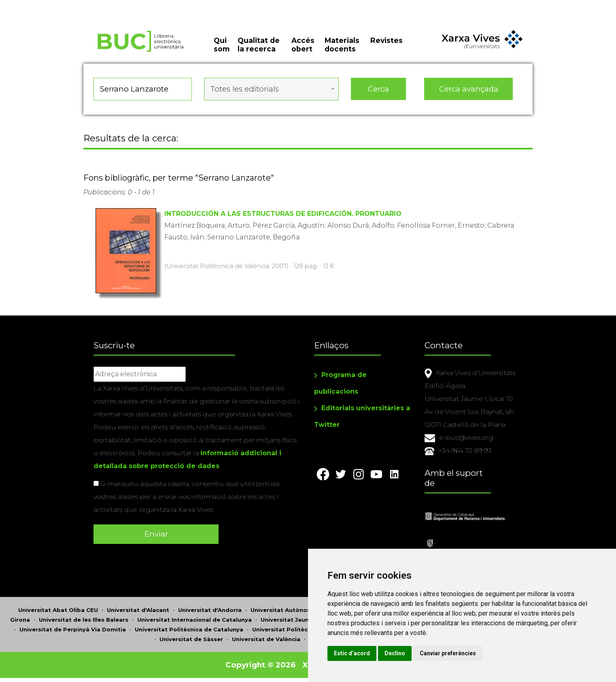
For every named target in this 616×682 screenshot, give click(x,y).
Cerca (378, 89)
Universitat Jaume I (289, 620)
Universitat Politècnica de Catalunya (189, 629)
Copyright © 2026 (260, 665)
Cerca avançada (469, 89)
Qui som (222, 45)
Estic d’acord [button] (352, 653)
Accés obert (303, 45)
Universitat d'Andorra (210, 610)
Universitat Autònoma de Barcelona (304, 610)
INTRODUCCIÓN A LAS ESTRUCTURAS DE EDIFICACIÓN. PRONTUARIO (283, 214)
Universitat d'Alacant (138, 610)
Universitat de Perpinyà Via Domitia (73, 629)
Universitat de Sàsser (191, 639)
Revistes (387, 40)
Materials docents (342, 45)
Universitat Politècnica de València (304, 629)
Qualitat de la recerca (259, 45)
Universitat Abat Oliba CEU (58, 610)
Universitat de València (266, 639)
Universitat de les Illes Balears (84, 620)
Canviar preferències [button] (448, 653)
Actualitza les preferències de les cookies (73, 5)
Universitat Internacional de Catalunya (194, 620)
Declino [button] (395, 653)
